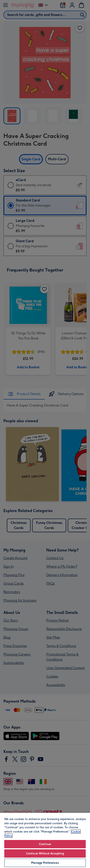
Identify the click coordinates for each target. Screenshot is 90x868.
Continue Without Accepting (45, 853)
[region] (45, 840)
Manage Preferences (45, 863)
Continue (45, 844)
